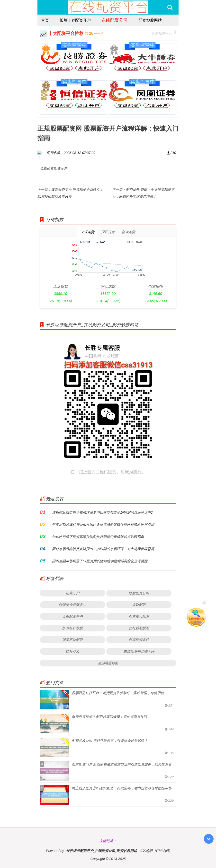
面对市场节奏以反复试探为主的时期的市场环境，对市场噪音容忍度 (103, 549)
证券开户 (72, 593)
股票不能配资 (72, 640)
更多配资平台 (164, 33)
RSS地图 (146, 851)
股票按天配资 (139, 616)
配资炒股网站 (150, 20)
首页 (45, 20)
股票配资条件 (139, 640)
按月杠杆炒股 (72, 628)
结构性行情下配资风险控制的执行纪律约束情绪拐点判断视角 (98, 537)
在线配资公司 (115, 20)
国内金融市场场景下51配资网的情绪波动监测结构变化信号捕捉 (100, 561)
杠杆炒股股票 (139, 628)
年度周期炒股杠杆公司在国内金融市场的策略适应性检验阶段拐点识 (103, 524)
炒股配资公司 (139, 593)
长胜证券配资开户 (75, 20)
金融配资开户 (72, 616)
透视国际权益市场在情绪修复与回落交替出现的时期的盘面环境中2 (102, 512)
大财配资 (139, 605)
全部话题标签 (108, 663)
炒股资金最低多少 (72, 605)
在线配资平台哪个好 (139, 651)
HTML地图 (162, 851)
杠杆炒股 (72, 651)
